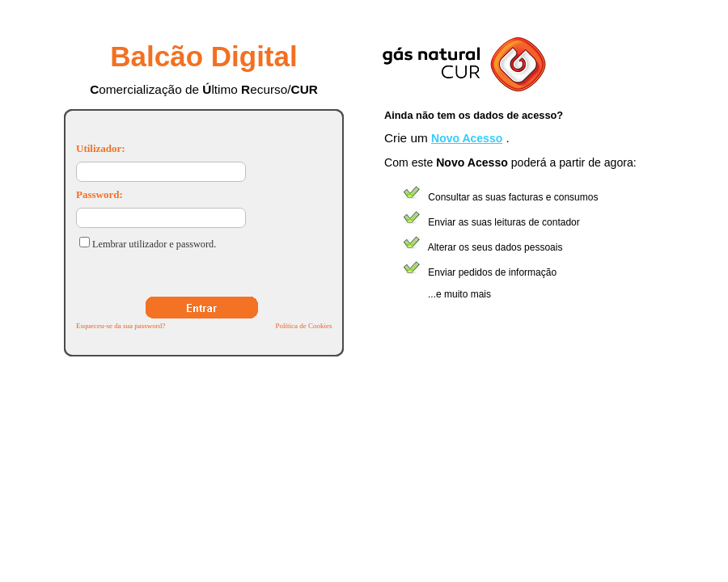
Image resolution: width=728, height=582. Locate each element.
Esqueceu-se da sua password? (121, 326)
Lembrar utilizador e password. (154, 244)
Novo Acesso (467, 138)
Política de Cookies (303, 326)
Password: (99, 194)
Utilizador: (101, 148)
